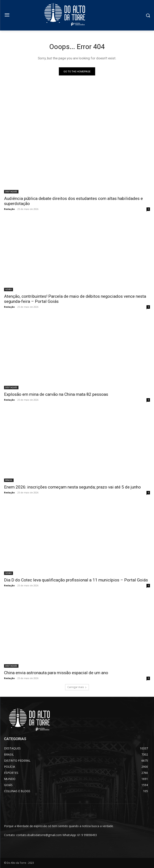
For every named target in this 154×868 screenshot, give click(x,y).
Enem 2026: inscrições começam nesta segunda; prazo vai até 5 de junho (72, 487)
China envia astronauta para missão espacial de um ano (56, 673)
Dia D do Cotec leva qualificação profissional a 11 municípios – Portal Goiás (76, 580)
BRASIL (9, 480)
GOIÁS (9, 289)
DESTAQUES (11, 192)
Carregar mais (77, 687)
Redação (9, 209)
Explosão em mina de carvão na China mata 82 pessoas (56, 394)
